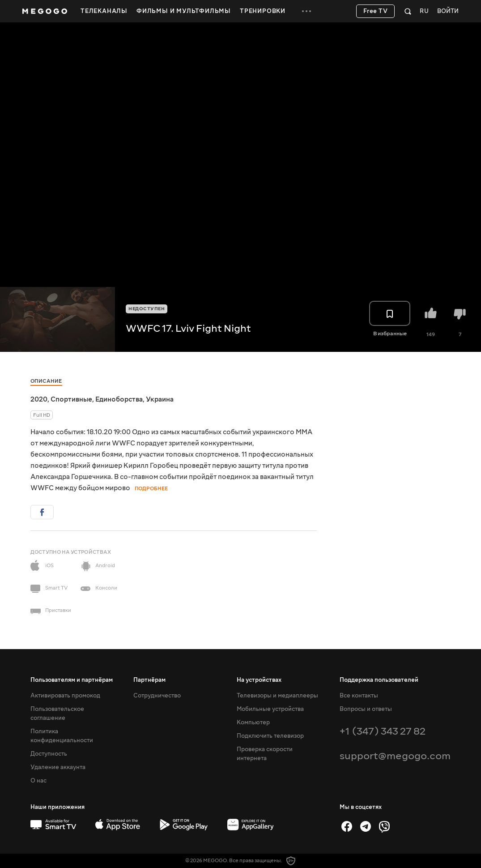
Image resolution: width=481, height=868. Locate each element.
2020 (39, 399)
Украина (160, 399)
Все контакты (359, 696)
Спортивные (71, 399)
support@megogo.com (395, 756)
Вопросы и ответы (366, 709)
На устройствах (259, 680)
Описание (46, 381)
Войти (448, 11)
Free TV (376, 11)
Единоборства (119, 399)
